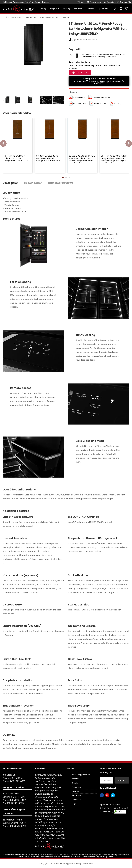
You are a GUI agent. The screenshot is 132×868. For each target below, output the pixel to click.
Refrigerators (30, 17)
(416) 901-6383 (18, 781)
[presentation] (3, 143)
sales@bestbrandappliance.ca (104, 81)
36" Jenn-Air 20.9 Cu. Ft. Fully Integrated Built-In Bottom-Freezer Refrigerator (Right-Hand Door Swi (114, 160)
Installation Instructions (101, 97)
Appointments (103, 9)
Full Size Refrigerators (49, 17)
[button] (63, 177)
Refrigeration (55, 9)
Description (11, 183)
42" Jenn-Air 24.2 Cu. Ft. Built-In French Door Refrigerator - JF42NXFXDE (16, 158)
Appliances (16, 17)
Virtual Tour (77, 796)
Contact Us (81, 73)
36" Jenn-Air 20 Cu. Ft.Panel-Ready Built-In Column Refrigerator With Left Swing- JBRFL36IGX (103, 56)
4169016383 (99, 83)
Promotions (78, 9)
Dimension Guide (100, 104)
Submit (122, 780)
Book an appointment (81, 775)
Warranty (117, 104)
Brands (75, 783)
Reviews (75, 791)
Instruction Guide (80, 104)
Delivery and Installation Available (99, 79)
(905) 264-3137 (18, 800)
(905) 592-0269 (18, 826)
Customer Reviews (61, 183)
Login (74, 804)
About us (76, 779)
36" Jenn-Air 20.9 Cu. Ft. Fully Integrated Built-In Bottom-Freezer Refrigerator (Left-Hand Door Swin (82, 160)
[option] (34, 44)
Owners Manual (79, 97)
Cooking (43, 9)
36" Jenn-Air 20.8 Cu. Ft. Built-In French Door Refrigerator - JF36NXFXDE (48, 158)
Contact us (76, 800)
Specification (33, 183)
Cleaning (67, 9)
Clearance (90, 9)
